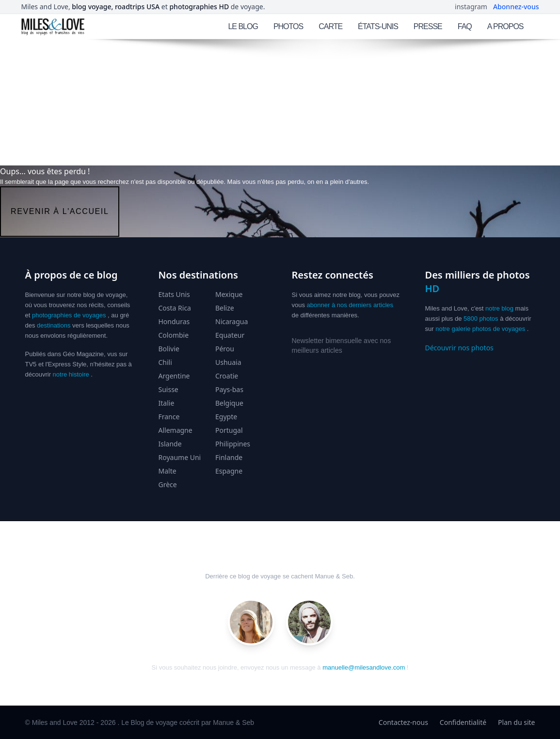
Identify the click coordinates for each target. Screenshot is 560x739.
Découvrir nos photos (459, 348)
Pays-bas (229, 389)
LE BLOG (243, 26)
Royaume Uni (180, 457)
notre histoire (71, 374)
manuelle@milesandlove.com (364, 667)
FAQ (465, 26)
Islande (170, 444)
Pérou (225, 349)
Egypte (226, 417)
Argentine (174, 376)
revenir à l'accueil (60, 211)
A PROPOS (505, 26)
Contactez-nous (403, 722)
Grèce (168, 484)
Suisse (168, 389)
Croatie (227, 376)
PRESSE (428, 26)
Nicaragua (232, 321)
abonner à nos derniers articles (350, 305)
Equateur (230, 335)
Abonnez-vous (516, 7)
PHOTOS (288, 26)
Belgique (229, 403)
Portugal (229, 430)
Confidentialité (463, 722)
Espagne (229, 471)
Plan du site (516, 722)
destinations (54, 325)
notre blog (499, 308)
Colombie (174, 335)
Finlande (229, 457)
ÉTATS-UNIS (378, 26)
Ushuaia (228, 362)
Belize (225, 308)
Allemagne (176, 430)
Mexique (229, 294)
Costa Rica (175, 308)
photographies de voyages (69, 315)
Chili (165, 362)
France (169, 417)
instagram (471, 7)
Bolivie (169, 349)
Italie (167, 403)
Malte (168, 471)
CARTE (330, 26)
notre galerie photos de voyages (480, 329)
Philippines (233, 444)
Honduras (174, 321)
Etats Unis (174, 294)
